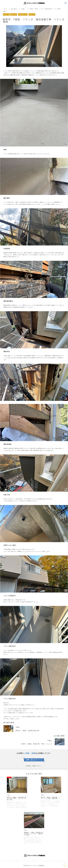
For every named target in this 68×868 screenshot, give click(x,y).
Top (5, 9)
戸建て (23, 9)
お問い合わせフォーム (34, 760)
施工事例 (14, 9)
